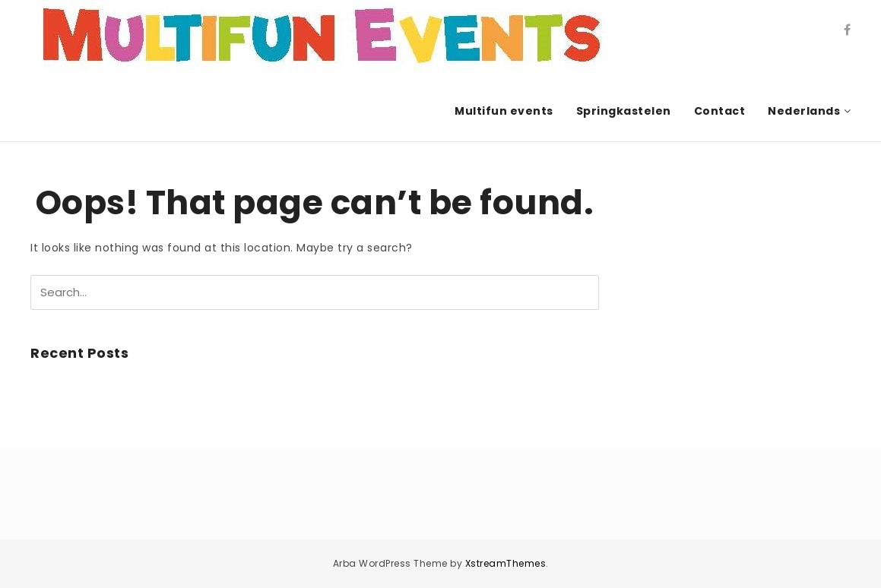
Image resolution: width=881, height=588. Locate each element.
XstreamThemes (506, 563)
